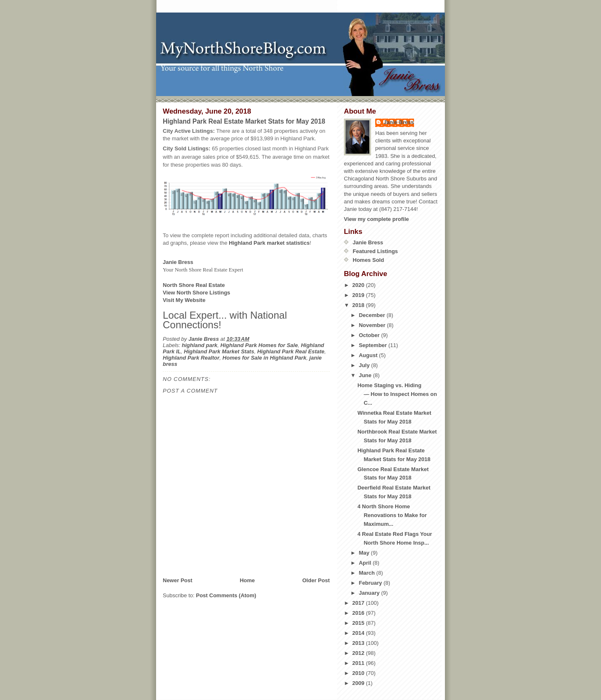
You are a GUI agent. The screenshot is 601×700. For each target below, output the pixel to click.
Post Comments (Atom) (226, 595)
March (368, 573)
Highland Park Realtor (191, 358)
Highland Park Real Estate (291, 351)
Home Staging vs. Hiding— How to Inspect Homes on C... (397, 394)
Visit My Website (184, 300)
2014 (359, 633)
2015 (359, 623)
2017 (359, 603)
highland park (200, 345)
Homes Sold (368, 260)
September (374, 345)
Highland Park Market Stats (219, 351)
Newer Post (178, 580)
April (366, 563)
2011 (359, 663)
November (373, 325)
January (370, 593)
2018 (359, 305)
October (370, 335)
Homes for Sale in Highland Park (264, 358)
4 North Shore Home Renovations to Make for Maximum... (392, 515)
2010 (359, 673)
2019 (359, 295)
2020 (359, 285)
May (365, 553)
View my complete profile (376, 219)
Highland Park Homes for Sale (259, 345)
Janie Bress (399, 122)
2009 (359, 683)
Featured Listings (375, 251)
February (371, 583)
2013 (359, 643)
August (369, 355)
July (365, 365)
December (373, 315)
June (366, 375)
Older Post (316, 580)
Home (247, 580)
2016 (359, 613)
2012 (359, 653)
